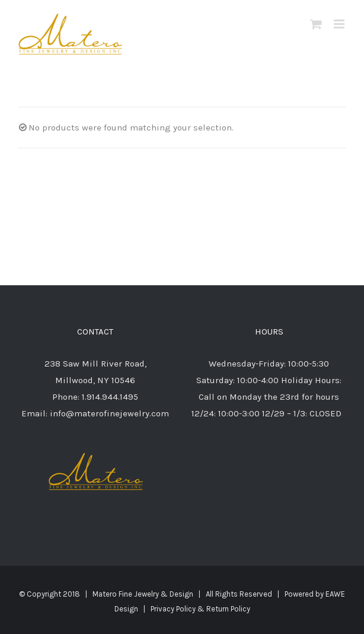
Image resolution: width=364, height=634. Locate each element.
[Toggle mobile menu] (340, 24)
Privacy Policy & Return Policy (200, 609)
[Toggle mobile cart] (316, 24)
